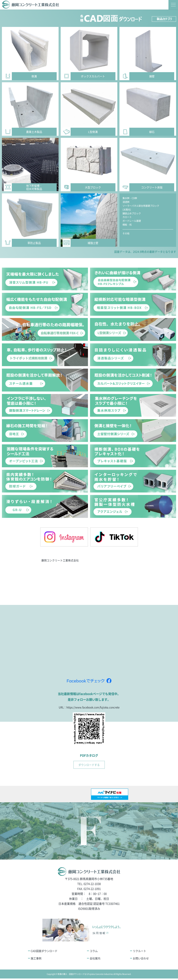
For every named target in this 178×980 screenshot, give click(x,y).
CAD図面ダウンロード (44, 952)
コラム (94, 952)
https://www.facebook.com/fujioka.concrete (93, 708)
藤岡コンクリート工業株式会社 (60, 561)
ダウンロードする (89, 766)
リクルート (139, 952)
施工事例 (36, 960)
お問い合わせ (141, 960)
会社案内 (95, 960)
